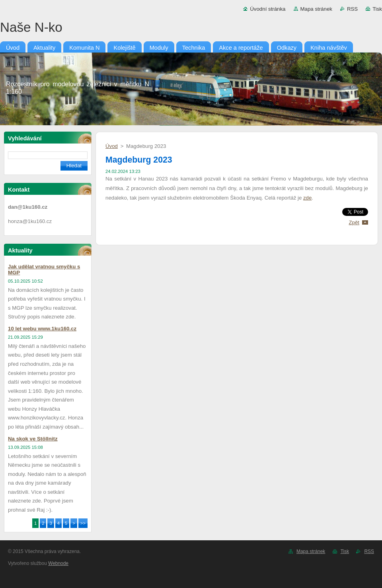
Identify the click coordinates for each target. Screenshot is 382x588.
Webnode (58, 563)
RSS (352, 9)
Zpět (354, 222)
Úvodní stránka (268, 9)
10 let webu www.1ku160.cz (42, 329)
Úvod (112, 146)
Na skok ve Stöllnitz (33, 439)
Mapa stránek (316, 9)
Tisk (377, 9)
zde (307, 198)
